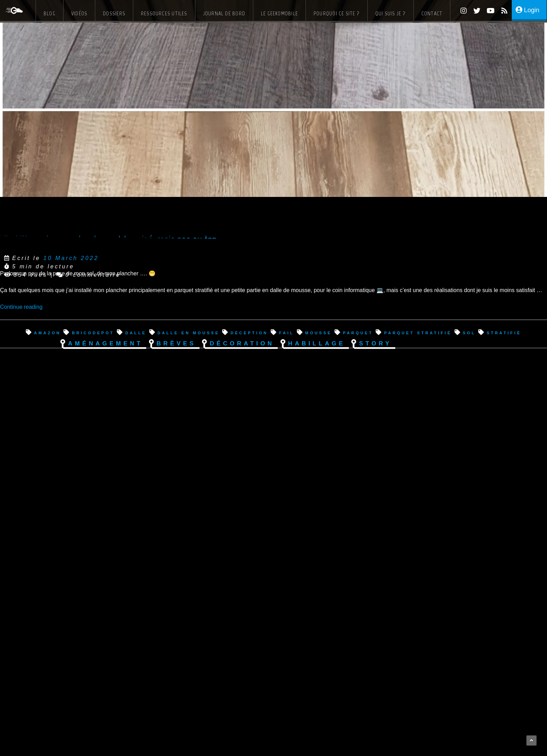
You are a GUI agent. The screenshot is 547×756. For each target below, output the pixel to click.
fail (287, 332)
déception (249, 332)
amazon (47, 332)
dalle (136, 332)
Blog (50, 13)
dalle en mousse (189, 332)
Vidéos (79, 13)
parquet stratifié (418, 332)
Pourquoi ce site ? (337, 13)
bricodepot (93, 332)
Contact (432, 13)
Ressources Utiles (164, 13)
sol (469, 332)
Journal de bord (224, 13)
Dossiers (114, 13)
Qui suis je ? (391, 13)
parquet (358, 332)
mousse (319, 332)
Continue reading (21, 307)
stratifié (504, 332)
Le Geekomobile (279, 13)
